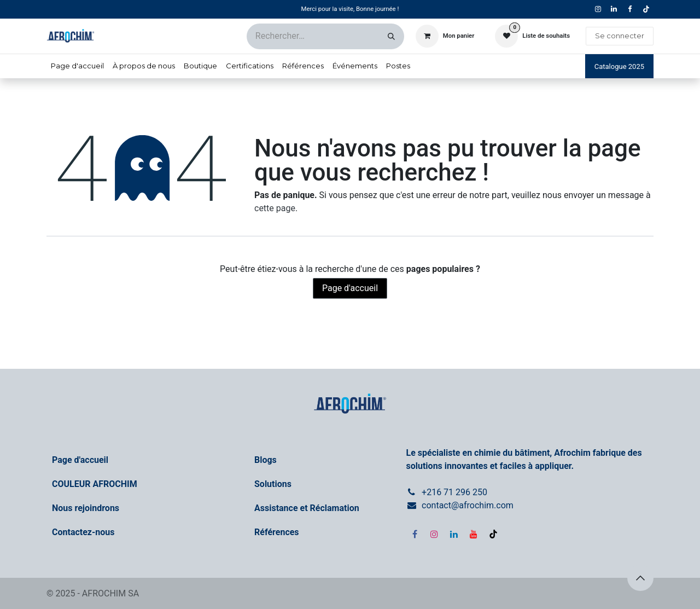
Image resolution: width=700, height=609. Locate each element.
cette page (275, 208)
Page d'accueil (350, 288)
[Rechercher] (391, 36)
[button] (640, 578)
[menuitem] (77, 66)
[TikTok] (646, 9)
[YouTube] (474, 534)
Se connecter (620, 36)
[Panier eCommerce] (445, 36)
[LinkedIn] (454, 534)
